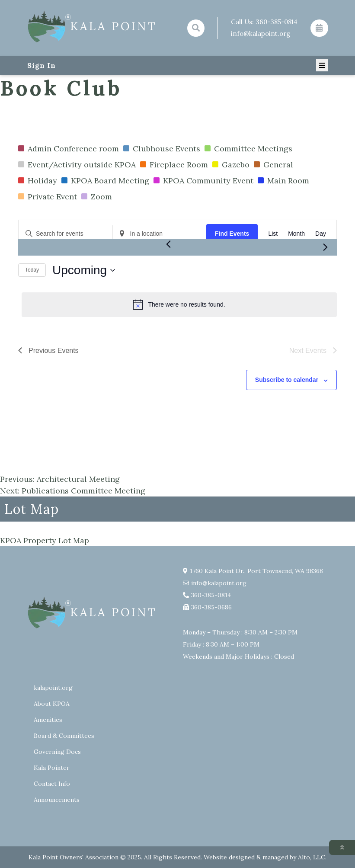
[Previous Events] (169, 244)
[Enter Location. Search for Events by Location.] (160, 234)
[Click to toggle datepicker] (84, 270)
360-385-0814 (277, 22)
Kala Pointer (52, 768)
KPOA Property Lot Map (45, 540)
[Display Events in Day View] (321, 234)
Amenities (48, 720)
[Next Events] (325, 247)
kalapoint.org (53, 688)
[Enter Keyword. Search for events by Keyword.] (66, 234)
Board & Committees (64, 736)
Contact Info (52, 784)
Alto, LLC (312, 857)
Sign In (42, 65)
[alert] (179, 304)
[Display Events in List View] (273, 234)
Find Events (232, 234)
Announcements (57, 800)
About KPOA (52, 704)
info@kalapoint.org (261, 34)
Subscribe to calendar (287, 380)
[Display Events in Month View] (296, 234)
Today (32, 270)
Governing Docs (57, 752)
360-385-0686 (211, 607)
